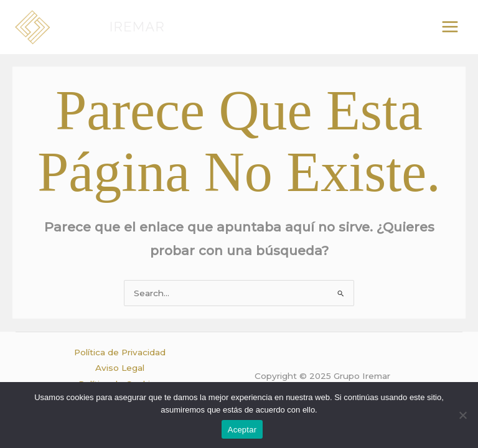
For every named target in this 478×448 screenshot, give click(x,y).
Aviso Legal (120, 368)
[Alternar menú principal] (450, 27)
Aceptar (242, 430)
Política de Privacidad (120, 352)
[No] (462, 415)
